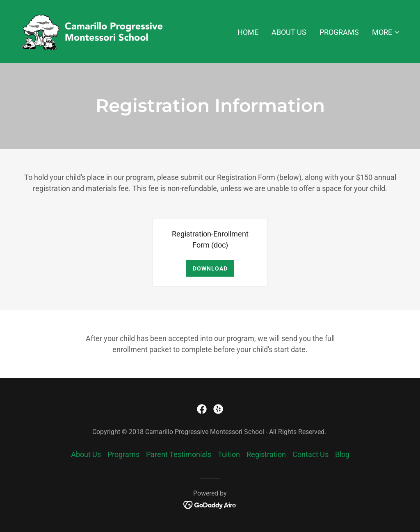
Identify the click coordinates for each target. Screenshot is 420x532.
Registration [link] (266, 454)
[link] (95, 31)
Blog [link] (342, 454)
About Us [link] (289, 32)
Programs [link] (339, 32)
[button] (386, 32)
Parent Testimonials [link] (179, 454)
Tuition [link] (229, 454)
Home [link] (248, 32)
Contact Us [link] (310, 454)
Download (210, 268)
